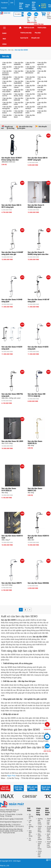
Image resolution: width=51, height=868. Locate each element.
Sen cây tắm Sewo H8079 (12, 583)
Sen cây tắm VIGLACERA (7, 91)
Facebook (4, 3)
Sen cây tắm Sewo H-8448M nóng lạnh (36, 206)
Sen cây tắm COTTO (7, 95)
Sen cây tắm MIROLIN (19, 91)
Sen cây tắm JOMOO (7, 103)
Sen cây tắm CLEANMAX (30, 68)
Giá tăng (11, 128)
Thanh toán (28, 6)
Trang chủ (20, 28)
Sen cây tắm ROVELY (30, 108)
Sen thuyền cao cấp (41, 91)
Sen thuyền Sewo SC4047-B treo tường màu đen (12, 159)
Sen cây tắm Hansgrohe (7, 108)
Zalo (12, 3)
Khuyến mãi (35, 38)
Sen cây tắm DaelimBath (19, 82)
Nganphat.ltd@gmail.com (13, 822)
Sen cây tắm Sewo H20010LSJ (35, 442)
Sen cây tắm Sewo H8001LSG (35, 489)
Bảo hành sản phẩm (40, 837)
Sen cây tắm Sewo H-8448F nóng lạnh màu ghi (12, 253)
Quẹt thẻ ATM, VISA (49, 837)
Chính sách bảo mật (40, 854)
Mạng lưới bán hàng (21, 6)
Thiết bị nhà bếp (26, 33)
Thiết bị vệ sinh (29, 28)
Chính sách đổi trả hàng (40, 845)
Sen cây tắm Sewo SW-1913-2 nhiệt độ (37, 395)
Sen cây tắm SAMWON (19, 63)
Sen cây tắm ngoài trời (42, 63)
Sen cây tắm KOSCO (19, 68)
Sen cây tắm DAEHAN (19, 99)
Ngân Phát (11, 776)
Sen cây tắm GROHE (7, 99)
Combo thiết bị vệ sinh (43, 6)
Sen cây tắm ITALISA (42, 108)
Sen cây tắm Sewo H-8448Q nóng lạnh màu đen (38, 253)
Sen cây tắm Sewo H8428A (38, 583)
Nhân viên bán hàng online (34, 6)
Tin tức (30, 839)
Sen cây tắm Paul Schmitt (19, 112)
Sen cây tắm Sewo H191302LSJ (9, 489)
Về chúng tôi (31, 816)
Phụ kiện (38, 33)
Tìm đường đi (31, 826)
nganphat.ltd (47, 729)
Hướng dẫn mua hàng (40, 821)
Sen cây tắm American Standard (7, 73)
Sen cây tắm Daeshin (19, 78)
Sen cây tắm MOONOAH (30, 72)
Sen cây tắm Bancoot (30, 78)
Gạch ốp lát (24, 38)
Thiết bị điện (42, 28)
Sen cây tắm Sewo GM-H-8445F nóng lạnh (38, 159)
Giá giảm (22, 128)
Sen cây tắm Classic (19, 86)
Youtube (4, 8)
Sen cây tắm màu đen (42, 86)
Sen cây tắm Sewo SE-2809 (12, 441)
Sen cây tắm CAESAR (7, 78)
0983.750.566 (47, 750)
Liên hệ (30, 821)
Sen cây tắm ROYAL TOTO (19, 95)
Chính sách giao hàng (40, 829)
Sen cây (11, 50)
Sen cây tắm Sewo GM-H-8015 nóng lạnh (12, 206)
